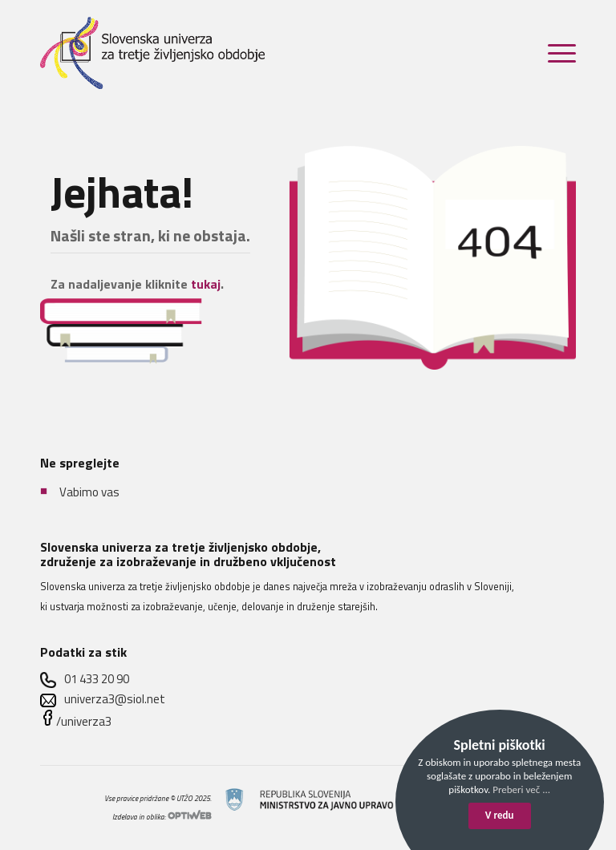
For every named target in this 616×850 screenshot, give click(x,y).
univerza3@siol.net (115, 699)
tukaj (206, 284)
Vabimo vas (89, 491)
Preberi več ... (521, 789)
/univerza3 (84, 721)
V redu (500, 815)
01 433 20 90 (97, 679)
